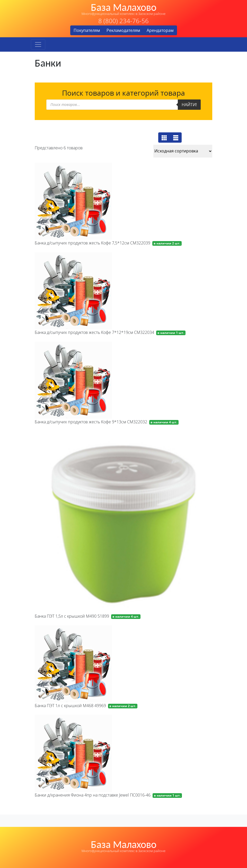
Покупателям (87, 30)
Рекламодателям (123, 30)
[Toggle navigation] (38, 44)
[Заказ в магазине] (183, 151)
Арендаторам (160, 30)
